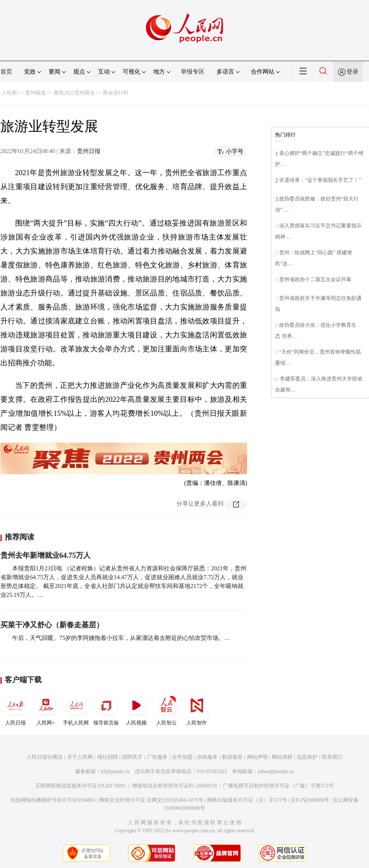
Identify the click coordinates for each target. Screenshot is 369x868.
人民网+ (46, 709)
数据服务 (232, 757)
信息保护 (307, 757)
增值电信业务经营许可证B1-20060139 (174, 786)
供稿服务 (207, 757)
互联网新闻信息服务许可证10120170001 (80, 786)
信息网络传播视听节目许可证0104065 (53, 800)
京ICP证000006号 (310, 800)
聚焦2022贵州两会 (74, 93)
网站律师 (282, 757)
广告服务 (157, 757)
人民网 (9, 93)
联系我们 (332, 757)
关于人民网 (80, 757)
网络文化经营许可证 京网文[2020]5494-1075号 (151, 800)
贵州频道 (35, 93)
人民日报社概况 (45, 757)
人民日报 (15, 709)
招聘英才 (132, 757)
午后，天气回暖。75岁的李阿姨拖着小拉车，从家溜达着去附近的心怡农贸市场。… (121, 638)
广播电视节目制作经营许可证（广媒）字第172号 (278, 786)
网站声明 (257, 757)
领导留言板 (106, 709)
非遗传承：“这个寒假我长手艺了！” (320, 180)
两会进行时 (116, 93)
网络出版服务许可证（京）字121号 (247, 800)
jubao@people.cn (276, 771)
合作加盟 (182, 757)
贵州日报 (89, 151)
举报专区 (193, 72)
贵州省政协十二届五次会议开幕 (315, 279)
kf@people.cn (115, 771)
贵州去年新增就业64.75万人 (45, 555)
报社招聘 (108, 757)
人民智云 (166, 709)
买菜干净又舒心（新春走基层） (52, 625)
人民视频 (136, 709)
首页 (6, 72)
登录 (352, 72)
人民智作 (197, 709)
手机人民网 (76, 709)
